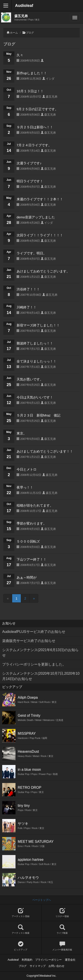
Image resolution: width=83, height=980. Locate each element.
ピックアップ (21, 946)
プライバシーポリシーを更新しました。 (34, 664)
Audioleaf (24, 6)
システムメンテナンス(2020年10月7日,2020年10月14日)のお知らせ (41, 676)
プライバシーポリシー (48, 960)
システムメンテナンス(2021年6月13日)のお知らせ (40, 653)
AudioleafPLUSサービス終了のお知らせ (34, 632)
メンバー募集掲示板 (62, 946)
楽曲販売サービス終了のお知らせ (29, 641)
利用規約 (27, 960)
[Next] (34, 598)
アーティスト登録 (21, 913)
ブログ (30, 33)
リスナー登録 (62, 913)
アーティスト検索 (21, 929)
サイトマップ (38, 966)
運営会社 (70, 960)
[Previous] (8, 598)
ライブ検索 (62, 929)
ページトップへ (42, 900)
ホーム (14, 33)
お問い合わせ (56, 966)
